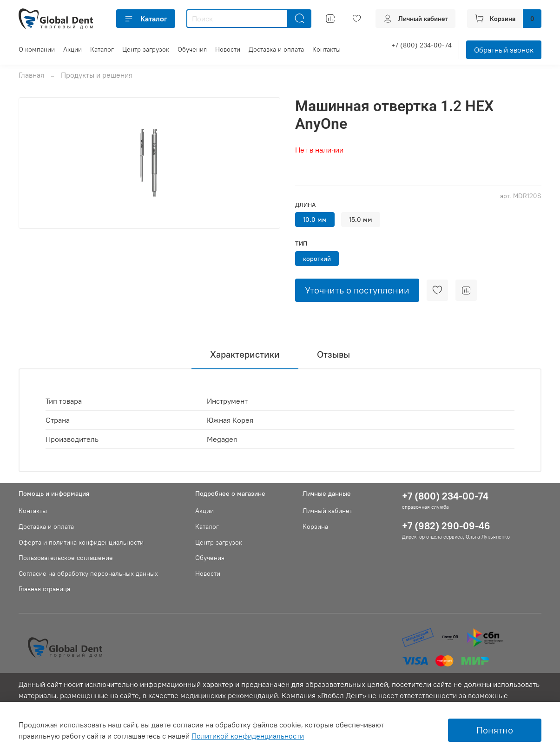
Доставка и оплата (276, 49)
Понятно (495, 730)
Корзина (315, 526)
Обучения (192, 49)
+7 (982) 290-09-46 (446, 526)
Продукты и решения (97, 75)
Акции (72, 49)
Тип (301, 243)
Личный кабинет (327, 511)
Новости (228, 49)
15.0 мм (361, 220)
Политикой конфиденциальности (248, 736)
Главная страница (44, 589)
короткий (317, 259)
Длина (305, 205)
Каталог (146, 19)
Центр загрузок (146, 49)
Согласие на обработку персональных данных (88, 573)
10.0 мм (315, 220)
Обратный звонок (504, 50)
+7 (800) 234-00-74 (422, 45)
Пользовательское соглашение (66, 558)
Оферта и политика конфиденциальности (81, 542)
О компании (37, 49)
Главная (31, 75)
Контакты (326, 49)
